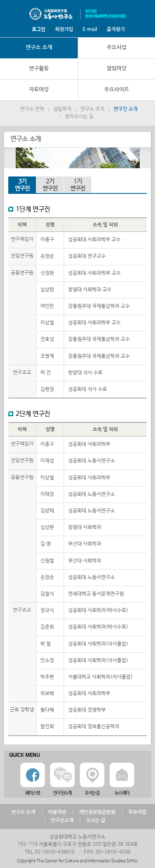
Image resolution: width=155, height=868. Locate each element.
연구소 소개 (39, 47)
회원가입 (64, 29)
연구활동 (39, 68)
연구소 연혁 (32, 109)
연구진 (22, 185)
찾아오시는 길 (79, 117)
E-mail (90, 29)
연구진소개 (62, 820)
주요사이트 (117, 89)
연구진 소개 (126, 109)
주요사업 (117, 47)
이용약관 (57, 812)
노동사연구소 (78, 14)
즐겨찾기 (116, 29)
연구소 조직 (93, 109)
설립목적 (62, 109)
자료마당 (39, 89)
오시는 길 (96, 820)
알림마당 (117, 68)
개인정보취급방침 (97, 812)
